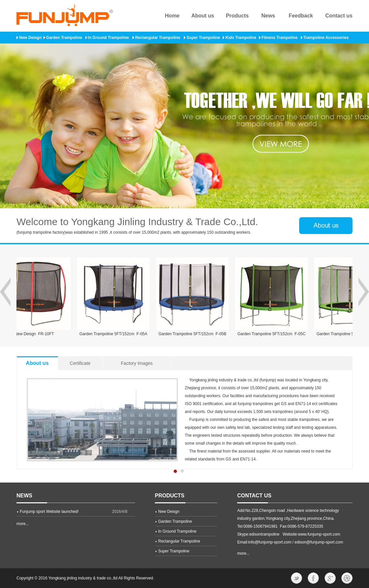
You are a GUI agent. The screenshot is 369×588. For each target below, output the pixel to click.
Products (237, 16)
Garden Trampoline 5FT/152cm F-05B (195, 334)
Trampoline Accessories (326, 38)
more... (23, 524)
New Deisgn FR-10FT (36, 334)
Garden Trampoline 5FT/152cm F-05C (274, 334)
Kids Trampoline (241, 38)
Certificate (80, 363)
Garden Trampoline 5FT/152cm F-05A (116, 334)
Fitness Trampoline (280, 38)
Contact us (339, 16)
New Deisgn (30, 38)
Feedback (301, 16)
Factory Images (137, 363)
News (268, 16)
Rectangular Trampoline (158, 38)
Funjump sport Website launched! (49, 512)
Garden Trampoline (64, 38)
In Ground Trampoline (109, 38)
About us (203, 16)
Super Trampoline (203, 38)
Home (172, 16)
